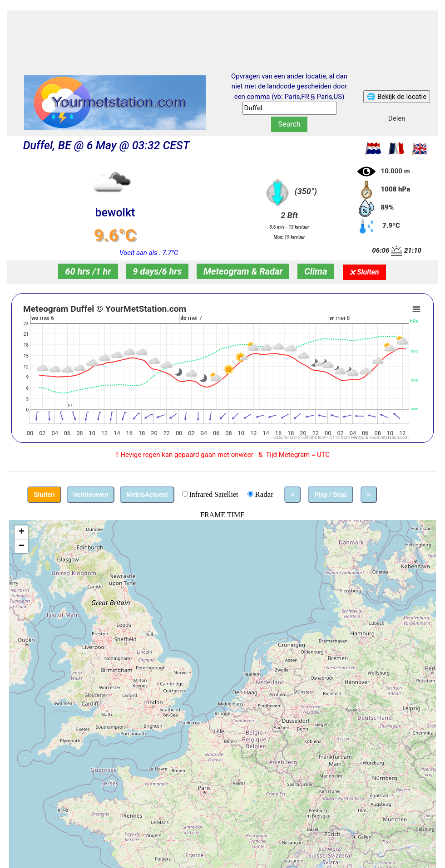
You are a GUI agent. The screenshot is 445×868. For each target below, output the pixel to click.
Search (289, 124)
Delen (397, 118)
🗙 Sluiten (364, 272)
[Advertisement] (222, 33)
